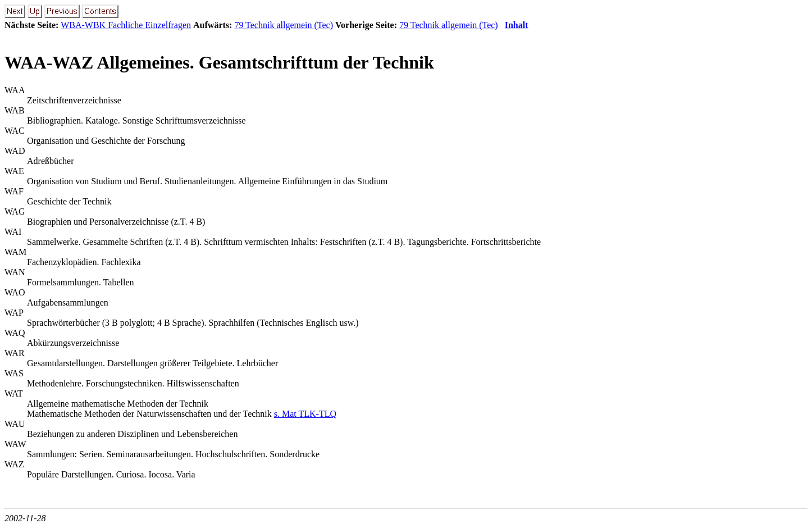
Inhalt (517, 25)
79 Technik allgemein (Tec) (284, 25)
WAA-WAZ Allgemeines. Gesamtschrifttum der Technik (219, 62)
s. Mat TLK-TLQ (305, 414)
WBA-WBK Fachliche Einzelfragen (126, 25)
